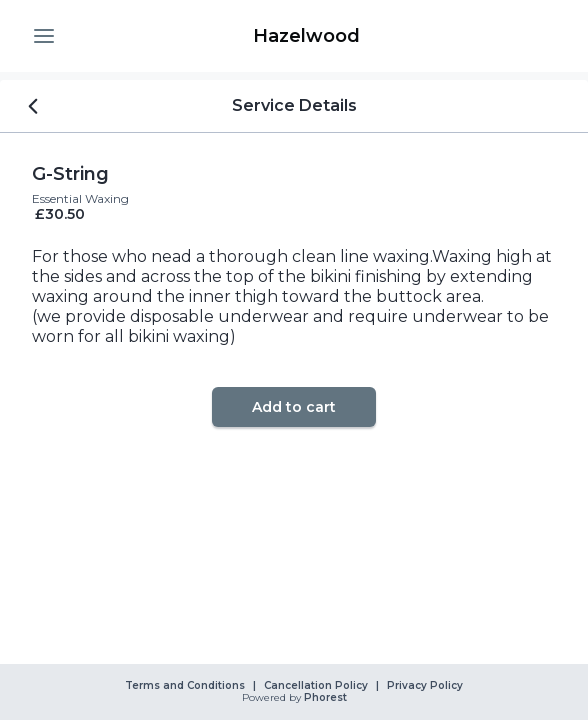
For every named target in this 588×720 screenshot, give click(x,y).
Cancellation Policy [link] (316, 686)
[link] (306, 36)
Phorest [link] (324, 698)
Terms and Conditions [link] (185, 686)
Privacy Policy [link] (425, 686)
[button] (44, 36)
